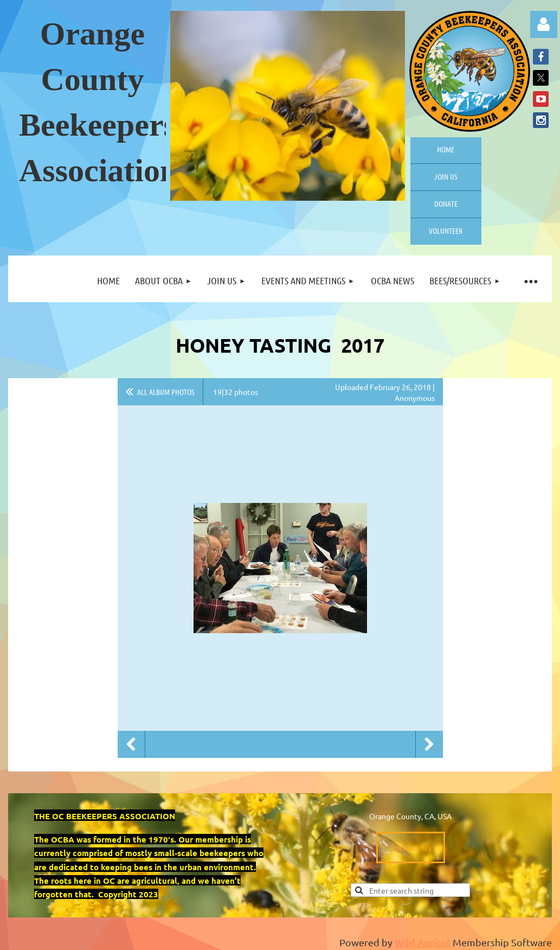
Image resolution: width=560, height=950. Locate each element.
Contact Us (411, 847)
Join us (446, 176)
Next (429, 744)
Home (446, 149)
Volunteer (446, 231)
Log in (544, 24)
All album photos (166, 392)
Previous (131, 744)
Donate (446, 203)
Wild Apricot (423, 942)
